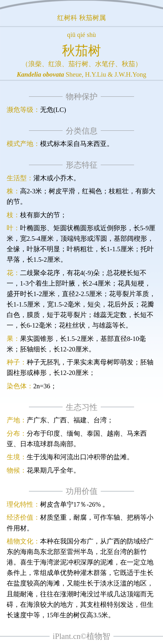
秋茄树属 (92, 18)
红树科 (67, 18)
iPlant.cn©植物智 (81, 636)
